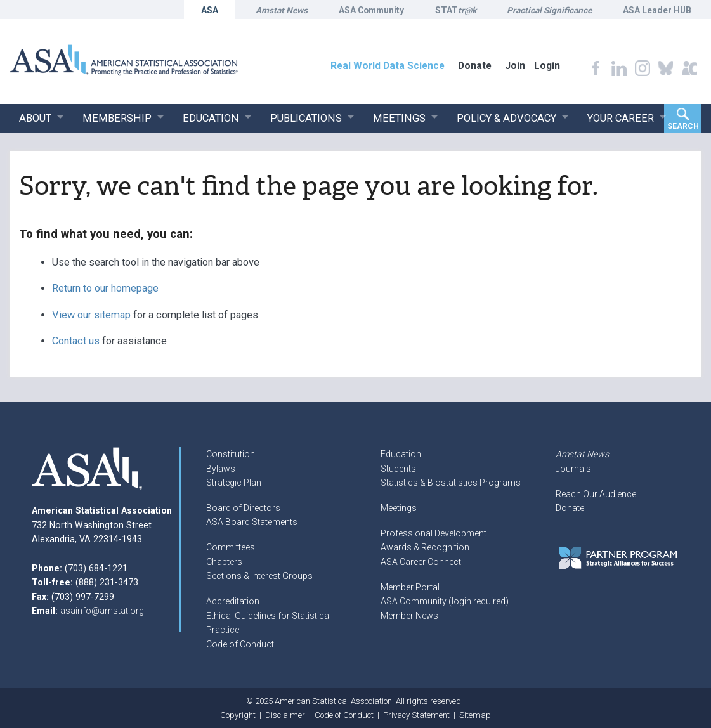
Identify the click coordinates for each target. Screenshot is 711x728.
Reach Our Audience (596, 494)
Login (547, 66)
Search (683, 126)
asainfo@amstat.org (102, 611)
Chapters (224, 562)
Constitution (231, 454)
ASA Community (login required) (445, 601)
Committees (231, 547)
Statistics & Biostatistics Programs (451, 483)
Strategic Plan (234, 483)
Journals (573, 469)
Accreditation (233, 601)
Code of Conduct (240, 644)
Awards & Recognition (425, 547)
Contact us (76, 341)
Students (398, 469)
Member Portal (410, 587)
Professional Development (434, 533)
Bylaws (221, 469)
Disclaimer (285, 715)
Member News (409, 616)
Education (401, 454)
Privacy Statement (416, 715)
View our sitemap (91, 315)
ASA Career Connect (421, 562)
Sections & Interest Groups (259, 576)
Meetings (399, 508)
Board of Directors (243, 508)
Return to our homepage (105, 288)
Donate (570, 508)
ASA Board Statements (252, 522)
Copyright (238, 715)
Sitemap (475, 715)
